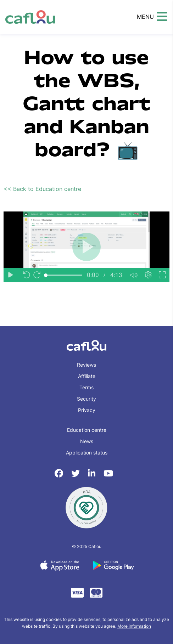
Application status (87, 453)
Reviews (86, 365)
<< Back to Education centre (42, 189)
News (87, 441)
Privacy (87, 410)
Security (86, 399)
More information (134, 626)
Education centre (87, 430)
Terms (86, 387)
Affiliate (87, 376)
